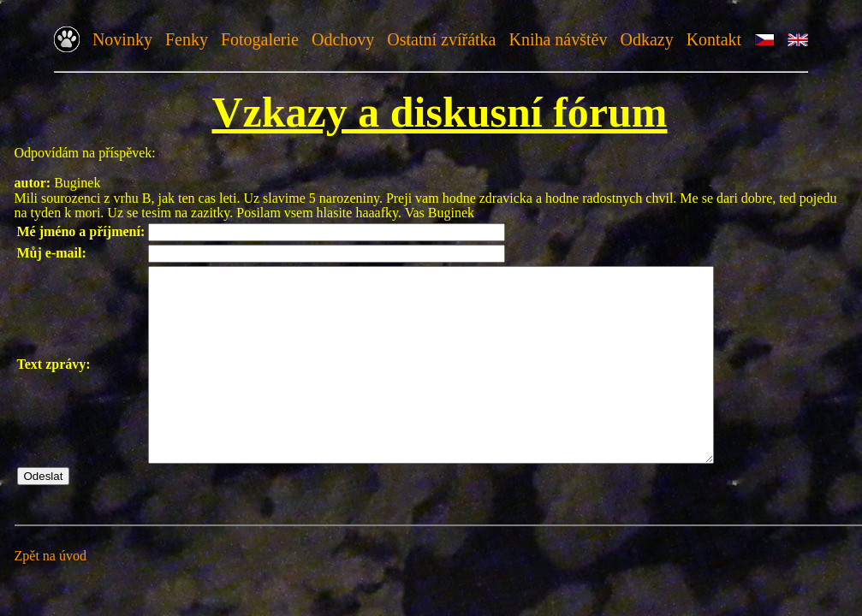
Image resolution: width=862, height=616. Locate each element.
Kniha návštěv (558, 39)
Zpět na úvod (51, 594)
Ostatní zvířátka (441, 39)
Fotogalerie (260, 39)
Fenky (187, 39)
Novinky (122, 39)
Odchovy (343, 39)
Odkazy (646, 39)
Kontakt (714, 39)
